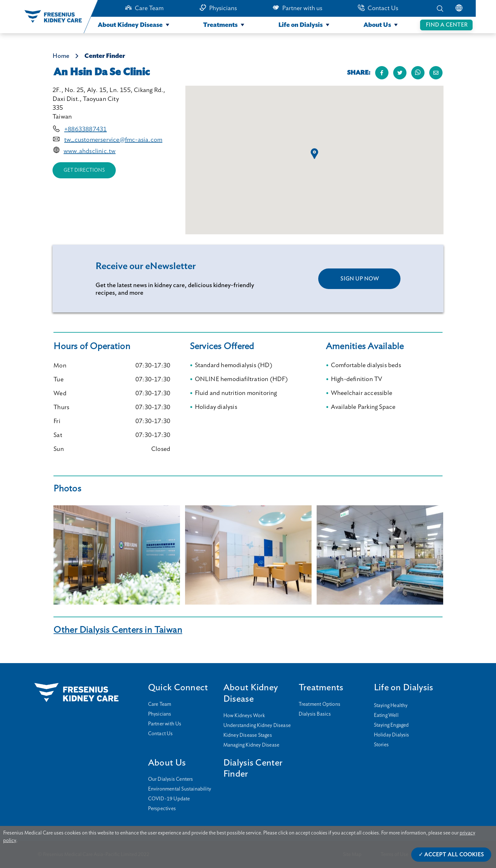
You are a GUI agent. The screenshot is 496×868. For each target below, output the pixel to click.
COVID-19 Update (169, 799)
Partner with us (302, 8)
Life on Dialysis (301, 25)
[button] (314, 154)
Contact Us (383, 8)
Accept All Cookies (454, 855)
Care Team (149, 8)
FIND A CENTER (447, 25)
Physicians (223, 8)
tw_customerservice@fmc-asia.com (113, 140)
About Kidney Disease (130, 25)
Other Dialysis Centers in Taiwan (118, 630)
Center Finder (105, 56)
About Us (377, 25)
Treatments (220, 25)
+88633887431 (85, 129)
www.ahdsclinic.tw (90, 151)
